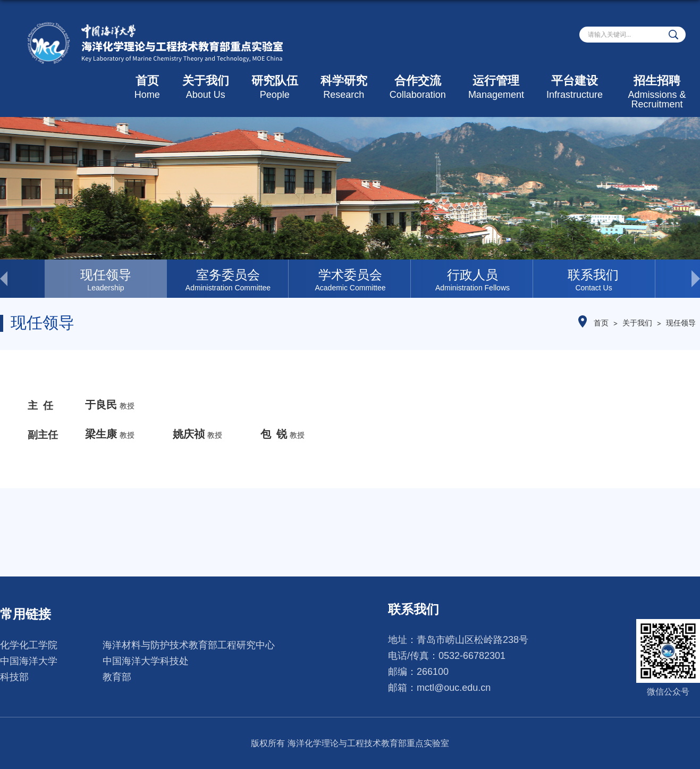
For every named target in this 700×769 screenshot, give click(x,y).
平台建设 (575, 87)
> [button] (678, 279)
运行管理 (496, 87)
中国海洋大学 (29, 661)
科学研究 (344, 87)
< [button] (22, 279)
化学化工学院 (29, 645)
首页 (147, 87)
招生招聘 (657, 92)
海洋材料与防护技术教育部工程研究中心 (189, 645)
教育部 (117, 677)
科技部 (14, 677)
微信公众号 (668, 692)
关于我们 (206, 87)
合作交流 (418, 87)
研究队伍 (275, 87)
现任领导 (681, 323)
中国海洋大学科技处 (146, 661)
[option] (106, 279)
